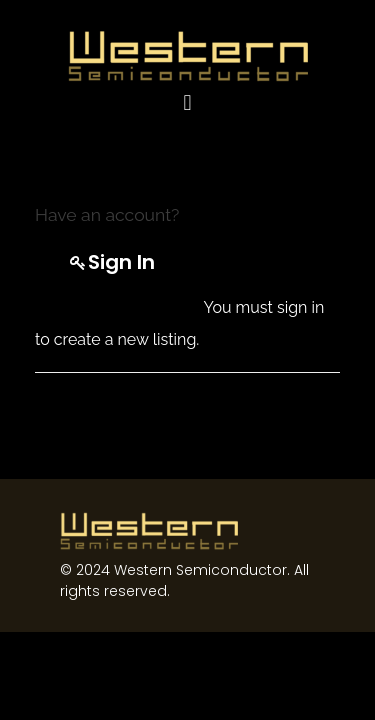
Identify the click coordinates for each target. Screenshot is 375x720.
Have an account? (107, 214)
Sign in (121, 262)
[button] (187, 102)
